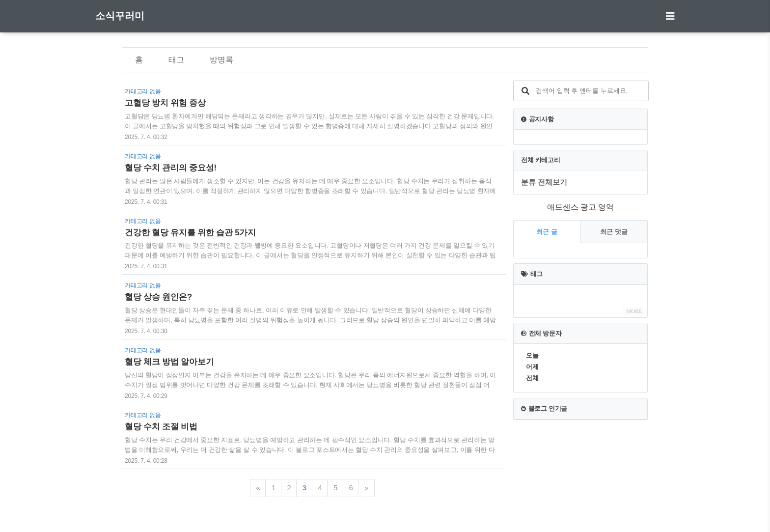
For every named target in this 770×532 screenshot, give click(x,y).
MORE (634, 311)
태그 (176, 60)
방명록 (221, 60)
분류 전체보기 (544, 182)
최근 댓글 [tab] (614, 232)
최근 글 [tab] (547, 232)
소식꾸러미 (120, 16)
